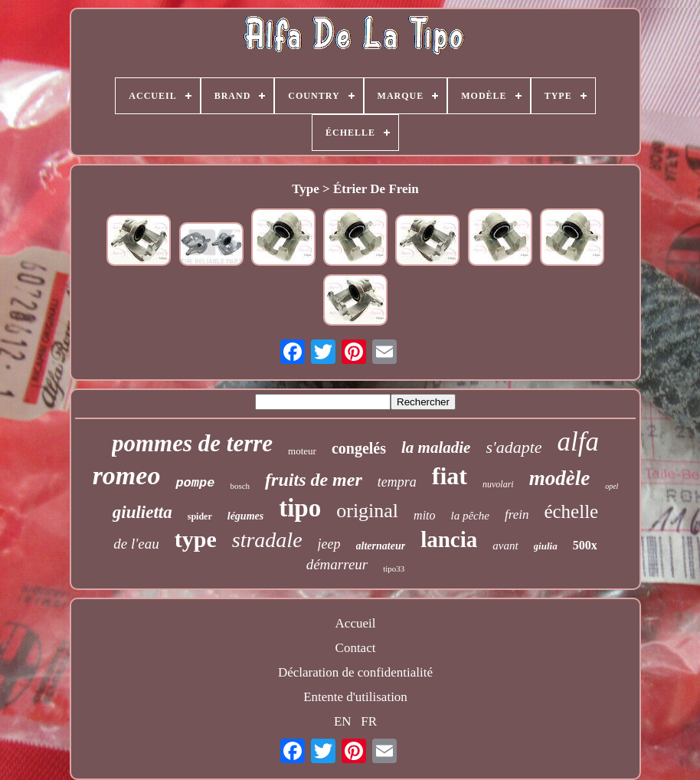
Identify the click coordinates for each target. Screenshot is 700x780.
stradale (267, 540)
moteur (302, 451)
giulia (546, 546)
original (367, 511)
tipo (300, 508)
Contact (356, 648)
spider (200, 516)
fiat (450, 476)
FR (369, 721)
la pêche (470, 516)
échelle (571, 511)
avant (505, 546)
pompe (195, 483)
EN (343, 721)
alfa (578, 442)
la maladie (436, 447)
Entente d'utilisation (355, 697)
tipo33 (394, 569)
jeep (329, 544)
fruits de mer (314, 480)
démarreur (337, 564)
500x (585, 545)
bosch (240, 486)
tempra (397, 482)
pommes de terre (192, 443)
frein (517, 515)
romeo (127, 475)
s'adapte (514, 447)
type (196, 539)
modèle (559, 478)
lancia (449, 539)
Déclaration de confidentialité (355, 672)
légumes (245, 516)
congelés (359, 448)
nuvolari (498, 484)
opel (612, 486)
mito (424, 515)
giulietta (142, 512)
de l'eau (136, 544)
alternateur (381, 546)
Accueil (356, 623)
